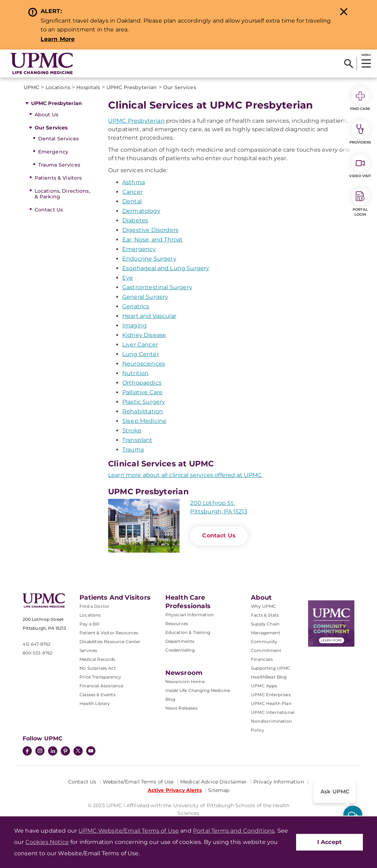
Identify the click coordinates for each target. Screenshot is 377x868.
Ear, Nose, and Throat (152, 240)
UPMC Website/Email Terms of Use (129, 831)
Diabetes (135, 220)
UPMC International (273, 712)
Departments (180, 641)
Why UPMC (263, 606)
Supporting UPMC (271, 668)
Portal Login (360, 202)
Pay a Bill (89, 624)
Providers (360, 133)
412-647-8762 (37, 644)
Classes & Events (98, 695)
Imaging (134, 325)
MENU (366, 55)
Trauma (133, 450)
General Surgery (145, 297)
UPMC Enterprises (271, 695)
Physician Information (190, 615)
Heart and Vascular (149, 316)
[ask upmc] (353, 815)
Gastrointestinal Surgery (157, 287)
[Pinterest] (65, 752)
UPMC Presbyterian (57, 103)
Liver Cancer (140, 345)
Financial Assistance (101, 686)
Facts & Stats (265, 615)
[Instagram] (40, 752)
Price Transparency (100, 677)
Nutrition (135, 373)
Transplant (137, 440)
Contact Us (49, 210)
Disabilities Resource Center (110, 642)
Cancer (132, 192)
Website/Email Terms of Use (138, 782)
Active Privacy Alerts (175, 790)
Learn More (58, 39)
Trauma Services (59, 165)
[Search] (349, 64)
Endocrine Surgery (149, 259)
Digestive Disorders (150, 230)
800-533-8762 (38, 653)
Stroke (132, 430)
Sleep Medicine (144, 421)
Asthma (134, 182)
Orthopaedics (142, 383)
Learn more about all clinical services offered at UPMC (185, 475)
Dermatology (141, 211)
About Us (46, 115)
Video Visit (360, 166)
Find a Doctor (95, 606)
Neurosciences (144, 364)
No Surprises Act (98, 668)
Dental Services (58, 139)
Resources (177, 624)
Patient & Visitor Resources (109, 633)
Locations (90, 615)
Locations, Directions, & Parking (62, 194)
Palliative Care (142, 392)
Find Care (360, 99)
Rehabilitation (143, 411)
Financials (262, 659)
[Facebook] (27, 752)
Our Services (51, 128)
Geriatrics (136, 306)
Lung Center (141, 354)
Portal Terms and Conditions (234, 831)
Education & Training (188, 632)
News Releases (181, 708)
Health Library (95, 703)
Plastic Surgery (144, 402)
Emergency (53, 152)
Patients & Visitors (58, 178)
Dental (132, 201)
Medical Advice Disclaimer (214, 782)
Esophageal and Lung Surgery (166, 268)
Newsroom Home (185, 681)
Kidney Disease (144, 335)
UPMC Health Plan (271, 703)
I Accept (329, 842)
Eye (128, 278)
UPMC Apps (264, 686)
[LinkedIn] (53, 752)
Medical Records (97, 659)
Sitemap (219, 790)
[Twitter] (78, 751)
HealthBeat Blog (269, 677)
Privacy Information (279, 782)
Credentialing (180, 650)
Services (88, 650)
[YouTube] (91, 752)
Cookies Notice (47, 842)
